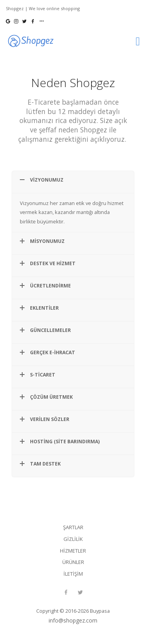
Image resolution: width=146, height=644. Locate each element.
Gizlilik (73, 539)
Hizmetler (73, 551)
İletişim (73, 574)
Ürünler (73, 562)
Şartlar (73, 527)
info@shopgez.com (73, 620)
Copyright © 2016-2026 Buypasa (73, 611)
